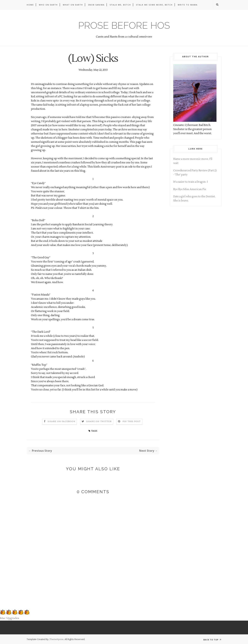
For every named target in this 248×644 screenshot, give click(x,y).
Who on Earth (48, 5)
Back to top (212, 640)
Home (30, 5)
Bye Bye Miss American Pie (190, 189)
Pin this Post (132, 422)
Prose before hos (124, 25)
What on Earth (73, 5)
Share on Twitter (99, 422)
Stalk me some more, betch (154, 5)
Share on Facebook (61, 422)
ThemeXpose (57, 639)
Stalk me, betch (120, 5)
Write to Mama (188, 5)
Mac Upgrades (10, 618)
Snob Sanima (96, 5)
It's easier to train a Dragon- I (191, 182)
